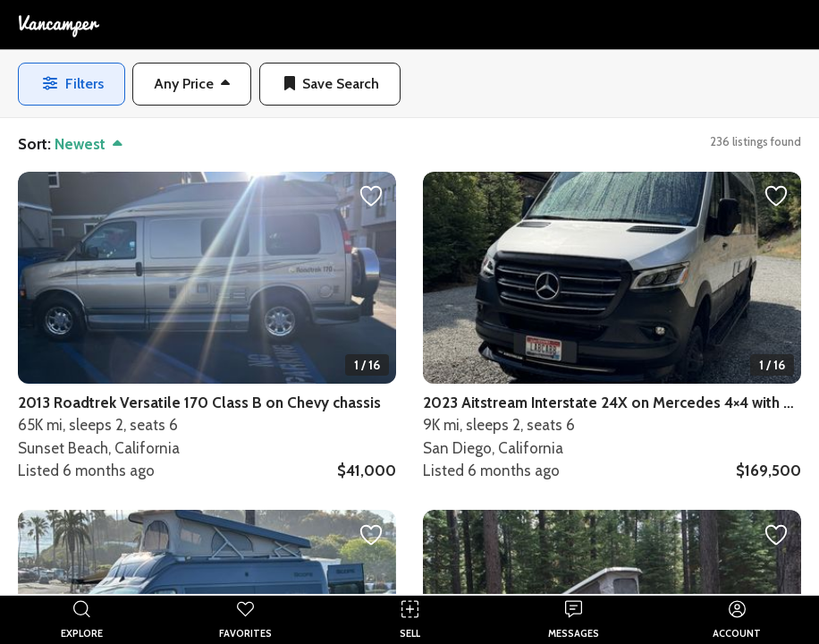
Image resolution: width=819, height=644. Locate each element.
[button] (192, 84)
